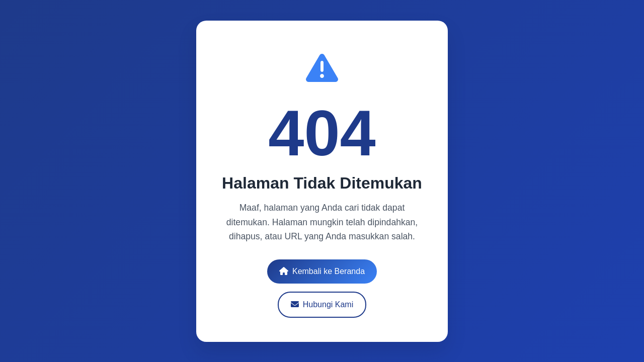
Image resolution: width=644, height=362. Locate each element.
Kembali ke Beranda (322, 271)
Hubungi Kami (322, 304)
